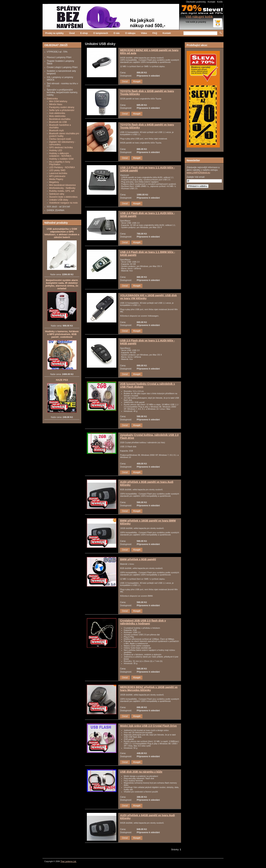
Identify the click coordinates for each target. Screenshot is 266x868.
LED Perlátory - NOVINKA (62, 167)
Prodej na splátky (54, 33)
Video (144, 33)
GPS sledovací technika (61, 147)
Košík (220, 2)
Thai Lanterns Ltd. (68, 861)
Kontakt (211, 2)
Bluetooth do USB (58, 122)
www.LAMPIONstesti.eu (198, 173)
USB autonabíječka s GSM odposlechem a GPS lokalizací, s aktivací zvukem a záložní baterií (62, 233)
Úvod (72, 33)
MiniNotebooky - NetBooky (62, 188)
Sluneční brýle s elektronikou (63, 197)
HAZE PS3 (62, 380)
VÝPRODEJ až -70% (57, 52)
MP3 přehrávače (57, 176)
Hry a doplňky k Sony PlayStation (60, 163)
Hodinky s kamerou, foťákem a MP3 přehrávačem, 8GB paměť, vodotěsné (62, 334)
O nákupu (130, 33)
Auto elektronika (57, 113)
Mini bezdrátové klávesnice (62, 185)
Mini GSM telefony (58, 101)
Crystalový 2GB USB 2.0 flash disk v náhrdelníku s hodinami (143, 622)
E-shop (84, 33)
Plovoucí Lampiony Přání (59, 57)
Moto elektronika (57, 116)
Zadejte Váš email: (196, 177)
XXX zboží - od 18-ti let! (58, 207)
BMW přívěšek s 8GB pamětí (138, 559)
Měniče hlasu (56, 104)
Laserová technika (58, 173)
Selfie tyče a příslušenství (62, 110)
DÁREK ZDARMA (56, 210)
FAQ (155, 33)
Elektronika (52, 99)
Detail (125, 81)
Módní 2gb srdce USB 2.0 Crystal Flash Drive (148, 726)
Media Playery (56, 179)
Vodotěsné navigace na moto (63, 203)
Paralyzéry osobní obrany (62, 107)
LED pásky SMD (57, 170)
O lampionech (101, 33)
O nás (116, 33)
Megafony (54, 182)
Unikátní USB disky (59, 200)
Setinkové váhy (57, 194)
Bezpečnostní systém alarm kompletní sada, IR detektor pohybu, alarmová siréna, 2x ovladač (62, 284)
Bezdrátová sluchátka (60, 119)
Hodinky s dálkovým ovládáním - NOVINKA (60, 155)
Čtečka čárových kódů (60, 139)
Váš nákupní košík (199, 17)
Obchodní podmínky (196, 2)
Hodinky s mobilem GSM (61, 159)
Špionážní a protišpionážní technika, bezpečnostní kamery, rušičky (62, 92)
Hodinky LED (56, 150)
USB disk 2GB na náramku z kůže (141, 772)
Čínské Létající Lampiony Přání (62, 67)
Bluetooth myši (56, 131)
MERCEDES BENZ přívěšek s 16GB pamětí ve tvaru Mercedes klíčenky (149, 689)
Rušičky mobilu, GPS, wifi (62, 191)
